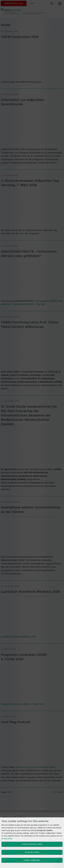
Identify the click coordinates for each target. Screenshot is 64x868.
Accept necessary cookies (32, 844)
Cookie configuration (32, 860)
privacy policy (7, 839)
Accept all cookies (32, 852)
